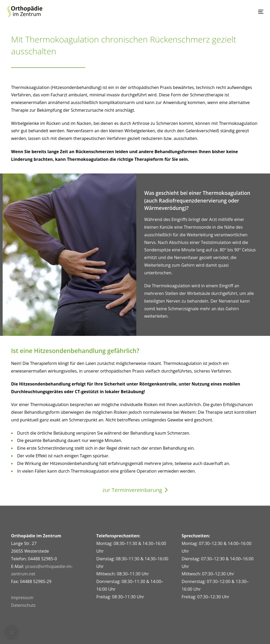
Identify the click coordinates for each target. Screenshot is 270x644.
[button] (12, 632)
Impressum (22, 598)
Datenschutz (23, 605)
